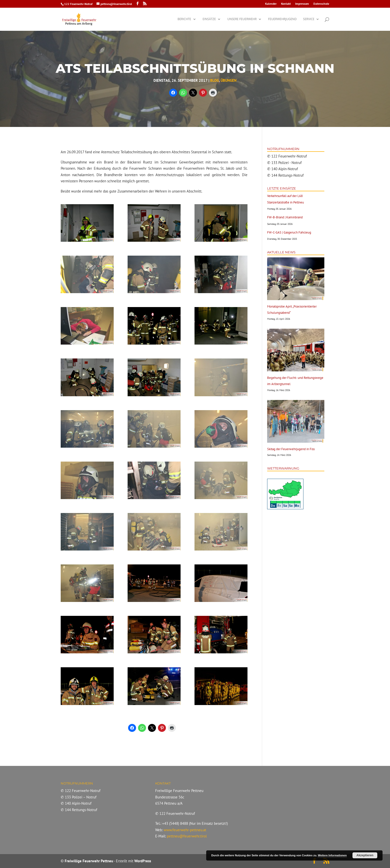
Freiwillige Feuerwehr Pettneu (89, 861)
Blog (215, 80)
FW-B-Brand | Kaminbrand (285, 217)
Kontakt (286, 4)
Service (309, 19)
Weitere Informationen (332, 855)
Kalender (271, 4)
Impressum (302, 4)
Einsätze (209, 19)
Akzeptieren (365, 855)
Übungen (229, 80)
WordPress (143, 861)
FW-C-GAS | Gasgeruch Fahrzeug (289, 232)
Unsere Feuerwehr (242, 19)
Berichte (184, 19)
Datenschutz (321, 4)
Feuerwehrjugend (282, 19)
